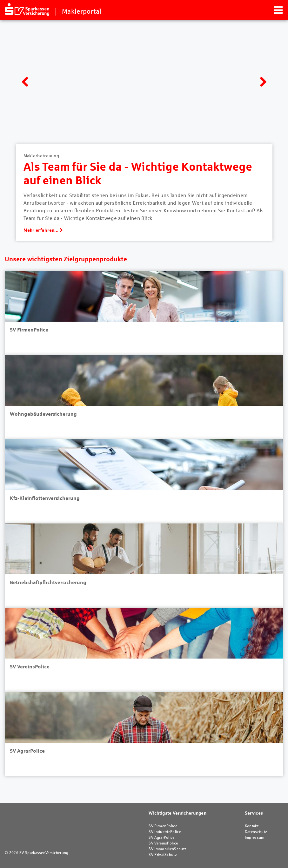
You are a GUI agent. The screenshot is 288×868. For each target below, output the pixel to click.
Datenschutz (256, 832)
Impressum (255, 837)
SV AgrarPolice (161, 837)
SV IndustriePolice (165, 832)
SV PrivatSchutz (163, 854)
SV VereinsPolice (163, 843)
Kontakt (252, 826)
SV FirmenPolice (163, 826)
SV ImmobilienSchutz (167, 849)
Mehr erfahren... (43, 230)
